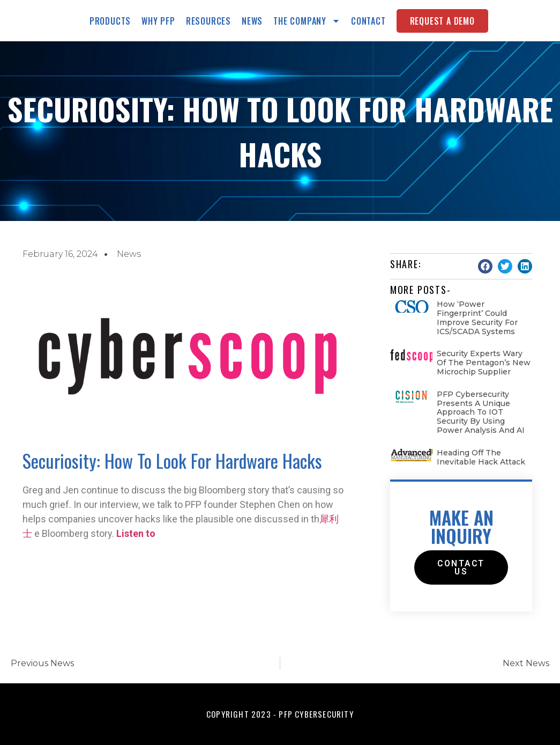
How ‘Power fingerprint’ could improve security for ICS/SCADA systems (477, 318)
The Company (307, 21)
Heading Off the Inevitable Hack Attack (481, 457)
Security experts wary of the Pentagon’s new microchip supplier (484, 363)
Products (110, 21)
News (252, 21)
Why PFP (158, 21)
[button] (485, 266)
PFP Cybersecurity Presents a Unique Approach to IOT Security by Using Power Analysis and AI (481, 412)
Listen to (136, 533)
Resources (208, 21)
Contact (368, 21)
